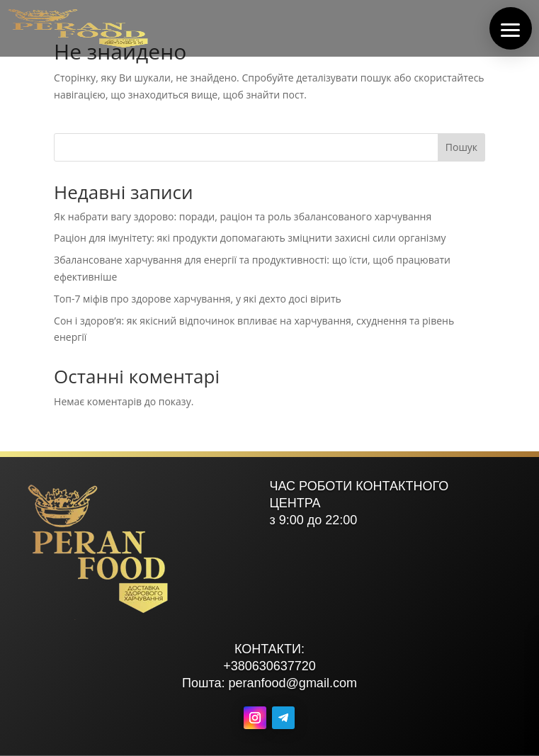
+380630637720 (269, 666)
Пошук (461, 147)
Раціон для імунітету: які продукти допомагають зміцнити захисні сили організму (250, 238)
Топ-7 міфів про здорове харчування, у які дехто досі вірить (198, 299)
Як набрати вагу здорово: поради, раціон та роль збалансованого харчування (243, 216)
